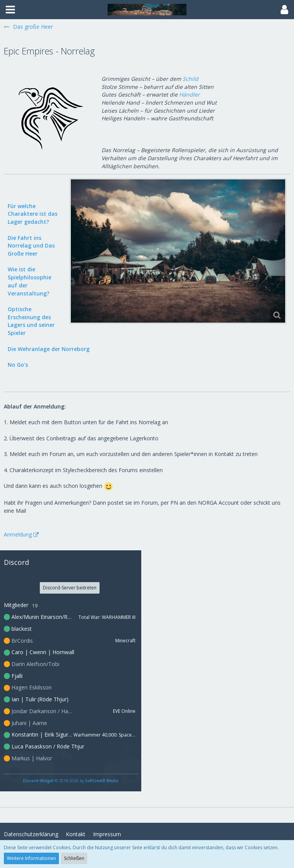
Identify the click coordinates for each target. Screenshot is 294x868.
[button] (10, 10)
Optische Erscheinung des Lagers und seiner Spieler (31, 321)
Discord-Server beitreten (70, 588)
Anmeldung (18, 534)
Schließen (74, 858)
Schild (190, 79)
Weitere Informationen (31, 858)
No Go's (18, 365)
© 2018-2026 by (71, 781)
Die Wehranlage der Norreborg (49, 349)
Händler (189, 94)
